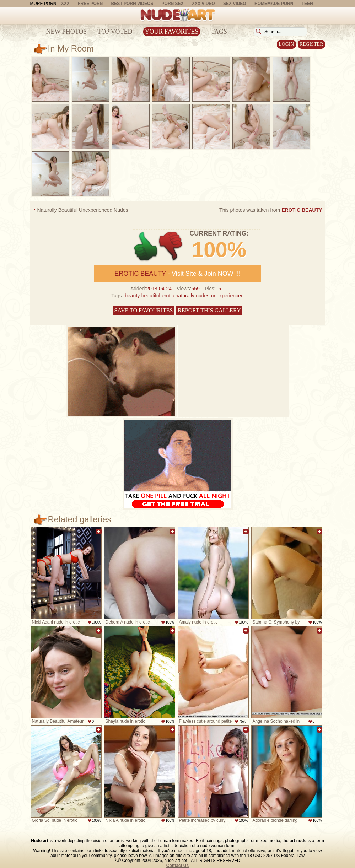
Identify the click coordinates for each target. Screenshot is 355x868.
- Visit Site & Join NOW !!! (177, 274)
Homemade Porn (274, 4)
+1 (146, 246)
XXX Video (203, 4)
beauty (132, 296)
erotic (168, 296)
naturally (185, 296)
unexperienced (227, 296)
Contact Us (177, 866)
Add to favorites (99, 532)
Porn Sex (173, 4)
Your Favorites (172, 32)
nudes (203, 296)
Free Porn (90, 4)
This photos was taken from (271, 210)
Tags (219, 32)
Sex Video (235, 4)
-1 (171, 246)
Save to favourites (144, 310)
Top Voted (115, 32)
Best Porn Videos (132, 4)
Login (286, 44)
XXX (65, 4)
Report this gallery (209, 310)
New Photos (67, 32)
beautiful (151, 296)
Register (311, 44)
